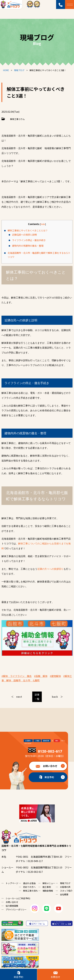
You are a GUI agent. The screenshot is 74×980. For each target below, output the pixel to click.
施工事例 (47, 887)
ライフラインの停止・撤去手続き (29, 240)
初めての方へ (29, 887)
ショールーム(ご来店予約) (18, 898)
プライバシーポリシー (16, 909)
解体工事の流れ (30, 891)
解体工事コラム (17, 119)
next (19, 697)
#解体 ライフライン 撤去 (17, 676)
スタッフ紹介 (66, 891)
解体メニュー (49, 883)
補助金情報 (48, 891)
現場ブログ (65, 883)
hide (43, 224)
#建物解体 (55, 676)
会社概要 (64, 894)
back (55, 697)
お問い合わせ (50, 766)
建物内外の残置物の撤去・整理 (28, 246)
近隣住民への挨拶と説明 (24, 235)
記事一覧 (37, 697)
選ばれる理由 (29, 883)
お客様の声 (65, 887)
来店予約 (49, 777)
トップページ (12, 883)
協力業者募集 (12, 906)
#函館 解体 (41, 676)
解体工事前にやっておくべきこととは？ (28, 230)
